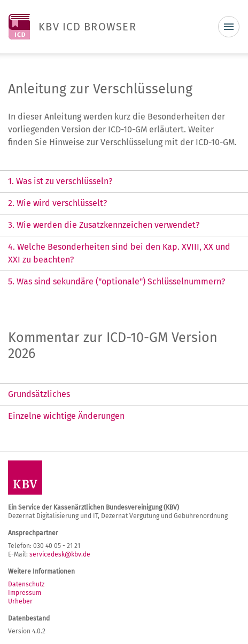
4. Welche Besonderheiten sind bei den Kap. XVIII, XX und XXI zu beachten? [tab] (119, 253)
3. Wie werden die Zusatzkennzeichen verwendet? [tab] (104, 225)
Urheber (20, 601)
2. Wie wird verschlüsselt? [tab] (57, 203)
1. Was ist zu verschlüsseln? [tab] (60, 181)
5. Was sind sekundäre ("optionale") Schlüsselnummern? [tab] (117, 281)
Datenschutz (26, 584)
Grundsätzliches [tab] (39, 394)
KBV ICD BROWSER (87, 27)
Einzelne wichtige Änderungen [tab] (66, 416)
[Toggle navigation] (229, 27)
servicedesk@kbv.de (60, 554)
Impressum (25, 593)
